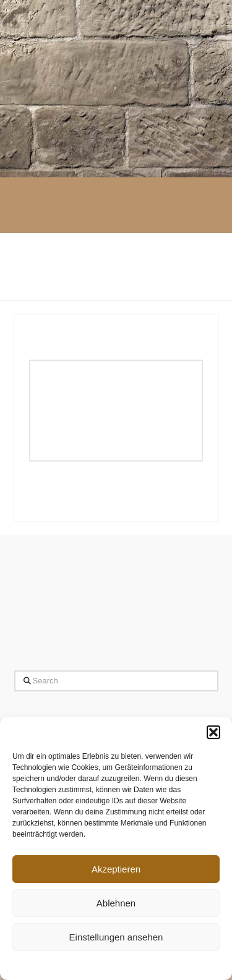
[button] (213, 732)
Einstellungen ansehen (116, 937)
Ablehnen (116, 903)
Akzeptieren (116, 869)
